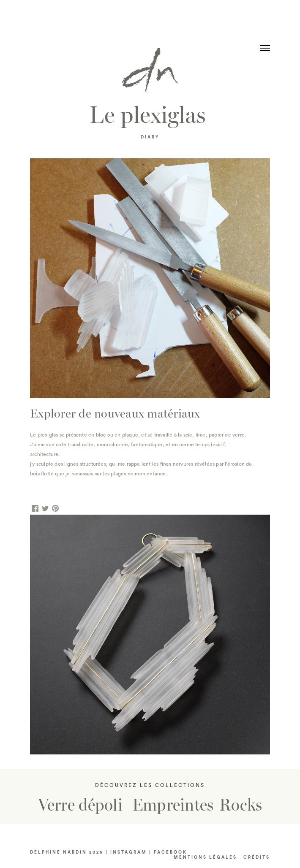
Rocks (241, 805)
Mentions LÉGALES (205, 857)
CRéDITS (257, 857)
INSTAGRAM (129, 852)
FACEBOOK (170, 852)
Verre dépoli (80, 805)
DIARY (150, 137)
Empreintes (173, 805)
